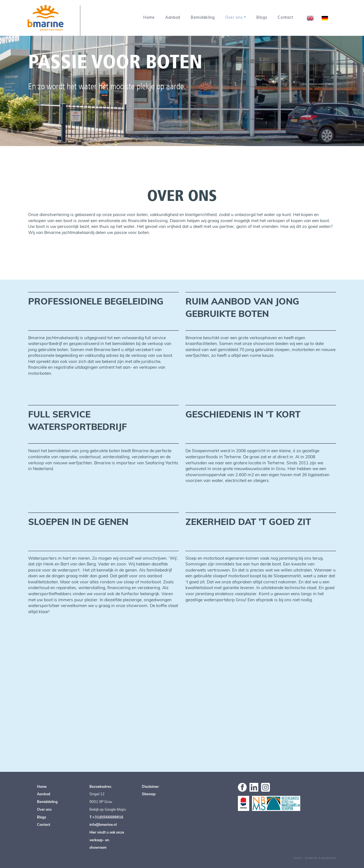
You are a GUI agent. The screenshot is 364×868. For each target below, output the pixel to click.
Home (149, 17)
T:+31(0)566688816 (106, 817)
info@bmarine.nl (103, 824)
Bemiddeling (203, 17)
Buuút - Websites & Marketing (315, 858)
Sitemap (149, 794)
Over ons (234, 17)
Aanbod (173, 17)
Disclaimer (150, 786)
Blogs (262, 17)
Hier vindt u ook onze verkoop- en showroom (107, 840)
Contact (285, 17)
